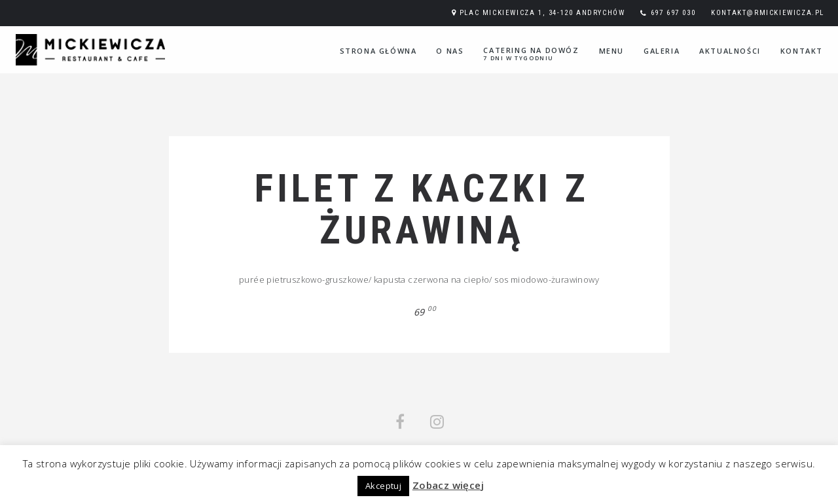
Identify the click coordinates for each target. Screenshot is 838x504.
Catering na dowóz (531, 54)
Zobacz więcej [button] (448, 485)
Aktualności (730, 51)
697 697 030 (673, 13)
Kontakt (802, 51)
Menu (611, 51)
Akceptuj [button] (383, 486)
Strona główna (378, 51)
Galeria (662, 51)
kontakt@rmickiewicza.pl (768, 13)
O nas (450, 51)
